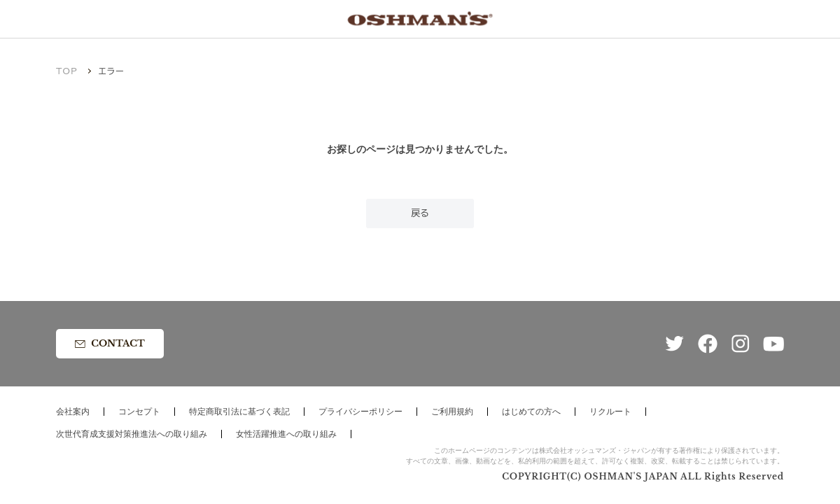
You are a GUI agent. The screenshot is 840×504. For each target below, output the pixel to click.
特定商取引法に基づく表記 (239, 412)
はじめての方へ (531, 412)
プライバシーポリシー (360, 412)
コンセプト (139, 412)
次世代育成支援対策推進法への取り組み (132, 434)
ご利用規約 (452, 412)
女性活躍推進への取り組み (286, 434)
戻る (420, 213)
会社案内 (73, 412)
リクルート (610, 412)
